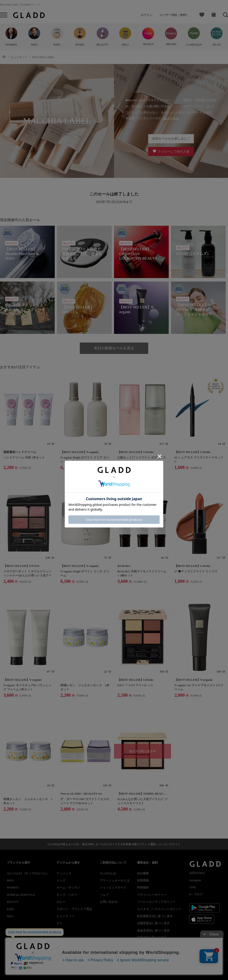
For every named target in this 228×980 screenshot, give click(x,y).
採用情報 (143, 880)
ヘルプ (104, 895)
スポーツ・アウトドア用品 (74, 909)
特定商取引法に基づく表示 (155, 916)
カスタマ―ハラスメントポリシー (159, 909)
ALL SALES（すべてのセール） (28, 873)
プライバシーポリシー (152, 895)
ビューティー (65, 916)
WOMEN (13, 887)
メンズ (61, 880)
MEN (10, 880)
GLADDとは (108, 873)
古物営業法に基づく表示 (153, 923)
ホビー (61, 902)
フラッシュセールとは (115, 880)
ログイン (147, 15)
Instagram (195, 880)
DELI (10, 916)
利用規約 (143, 887)
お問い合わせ (109, 902)
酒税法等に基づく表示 (152, 938)
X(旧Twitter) (197, 873)
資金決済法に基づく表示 (153, 930)
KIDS (10, 909)
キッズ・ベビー (67, 895)
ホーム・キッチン (68, 887)
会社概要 (143, 873)
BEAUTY (13, 902)
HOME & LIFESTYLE (21, 895)
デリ (60, 923)
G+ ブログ (196, 894)
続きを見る (171, 118)
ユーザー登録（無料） (174, 15)
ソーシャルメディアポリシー (156, 902)
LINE (193, 887)
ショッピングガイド (113, 887)
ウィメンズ (64, 873)
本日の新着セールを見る (114, 348)
